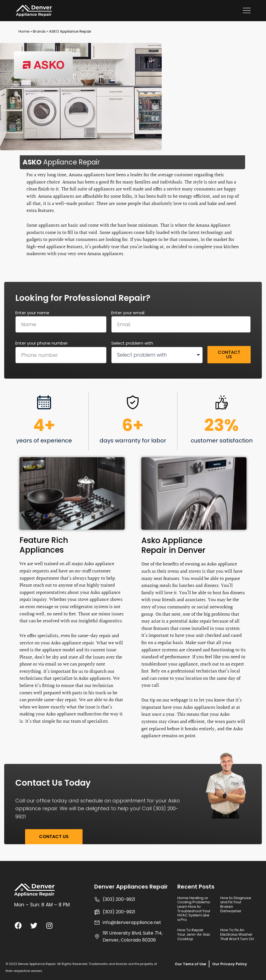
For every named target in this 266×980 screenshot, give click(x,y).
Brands (39, 31)
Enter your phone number (42, 343)
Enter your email (128, 313)
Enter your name (32, 313)
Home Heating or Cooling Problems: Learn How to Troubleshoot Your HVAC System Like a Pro (194, 909)
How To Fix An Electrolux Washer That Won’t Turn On (237, 934)
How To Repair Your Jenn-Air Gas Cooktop (194, 934)
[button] (247, 11)
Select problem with (132, 343)
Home (24, 31)
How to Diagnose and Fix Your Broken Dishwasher (236, 904)
